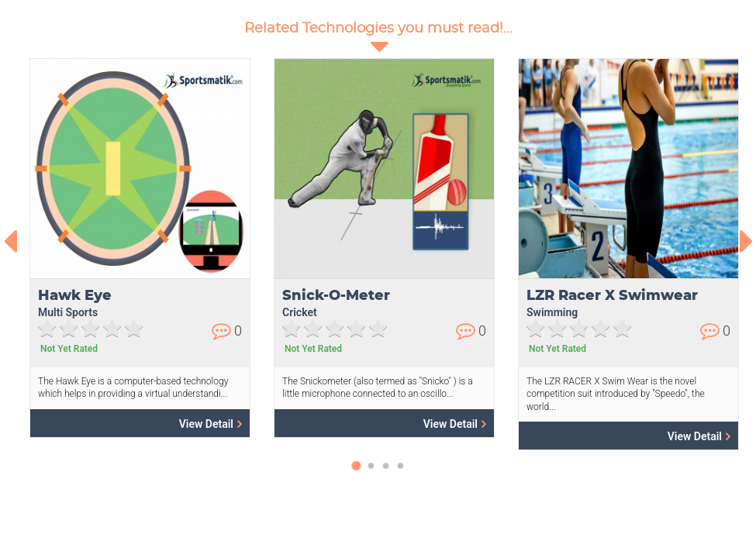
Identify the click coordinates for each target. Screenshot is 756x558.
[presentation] (10, 241)
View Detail (211, 424)
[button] (356, 474)
